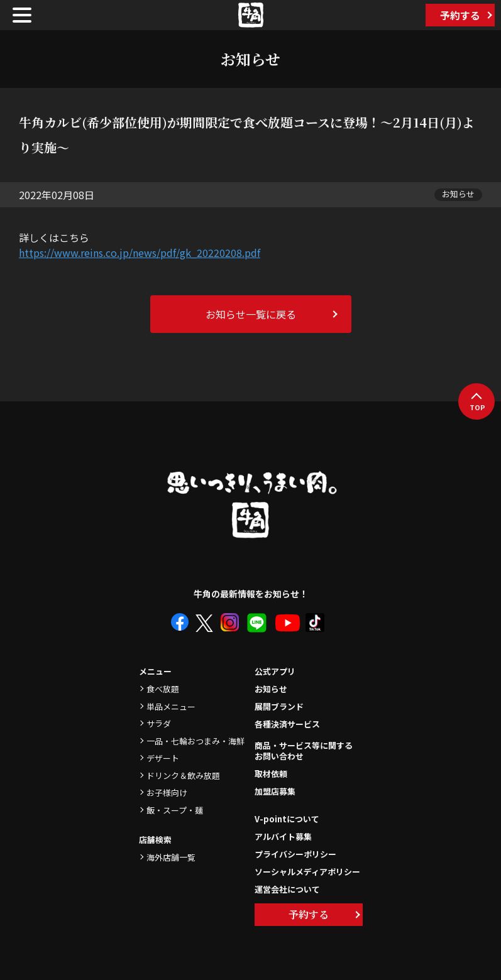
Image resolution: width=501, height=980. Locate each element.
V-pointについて (287, 819)
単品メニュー (171, 706)
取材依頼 (271, 774)
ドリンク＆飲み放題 (183, 776)
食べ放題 (163, 689)
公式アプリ (275, 671)
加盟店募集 (275, 791)
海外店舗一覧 (171, 857)
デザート (163, 758)
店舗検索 (155, 840)
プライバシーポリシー (295, 854)
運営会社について (287, 889)
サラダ (159, 723)
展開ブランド (279, 706)
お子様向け (167, 792)
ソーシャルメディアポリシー (307, 872)
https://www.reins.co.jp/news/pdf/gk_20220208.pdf (140, 253)
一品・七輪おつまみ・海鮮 (195, 741)
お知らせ (271, 689)
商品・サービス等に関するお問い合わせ (304, 751)
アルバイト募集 (283, 836)
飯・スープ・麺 (175, 810)
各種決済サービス (287, 724)
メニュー (155, 671)
